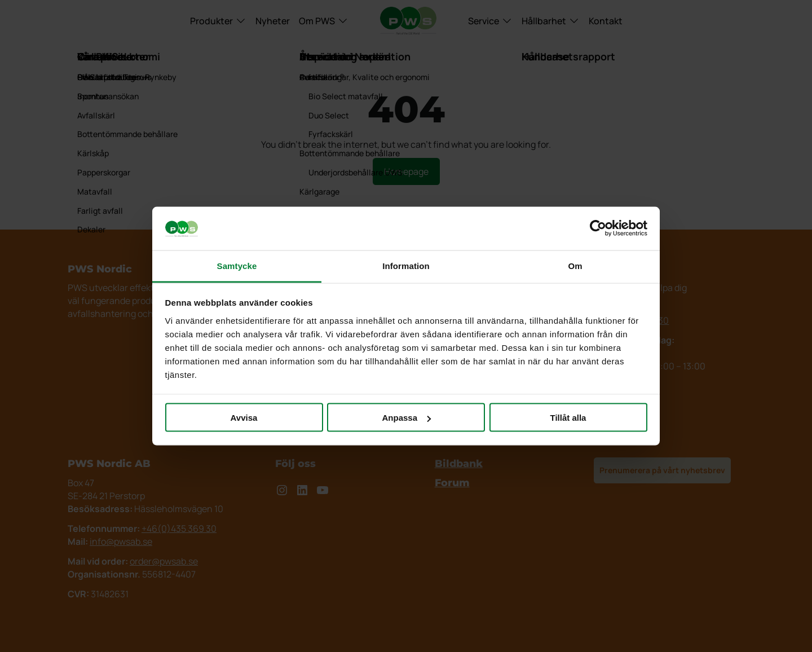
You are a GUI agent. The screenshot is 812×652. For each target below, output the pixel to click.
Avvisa (244, 418)
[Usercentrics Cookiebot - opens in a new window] (598, 228)
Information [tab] (406, 265)
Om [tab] (575, 265)
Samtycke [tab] (237, 265)
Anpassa (406, 418)
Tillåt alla (568, 418)
